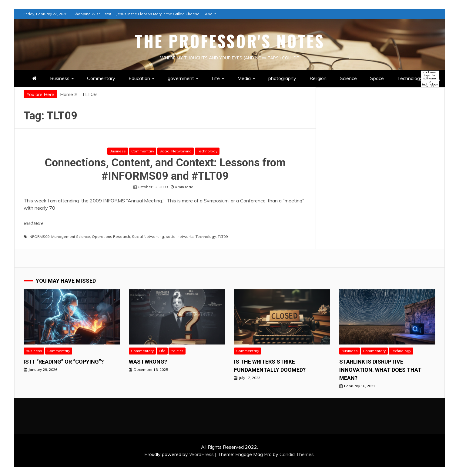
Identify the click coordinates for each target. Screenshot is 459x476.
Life (216, 78)
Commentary (101, 78)
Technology (415, 79)
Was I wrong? (148, 362)
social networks (180, 236)
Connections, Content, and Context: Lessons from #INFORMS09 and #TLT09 (165, 169)
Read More (33, 223)
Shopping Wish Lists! (92, 14)
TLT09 (223, 236)
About (210, 14)
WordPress (201, 454)
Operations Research (111, 236)
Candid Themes (297, 454)
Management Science (71, 236)
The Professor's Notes (230, 41)
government (181, 78)
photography (282, 78)
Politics (177, 351)
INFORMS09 (39, 236)
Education (139, 78)
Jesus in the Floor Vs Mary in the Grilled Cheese (158, 14)
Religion (318, 78)
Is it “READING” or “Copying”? (64, 362)
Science (348, 78)
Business (60, 78)
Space (377, 78)
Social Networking (176, 151)
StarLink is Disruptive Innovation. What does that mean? (380, 370)
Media (244, 78)
